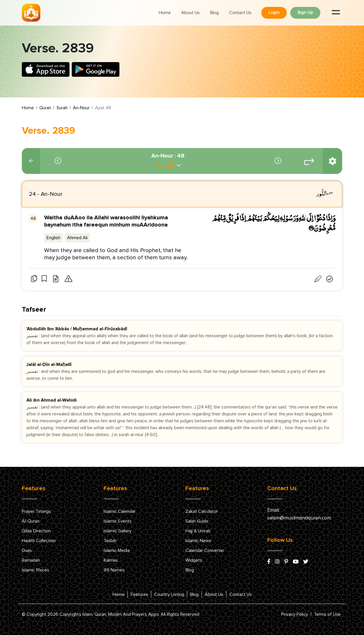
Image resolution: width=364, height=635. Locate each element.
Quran (45, 108)
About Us (190, 13)
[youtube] (296, 562)
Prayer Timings (36, 511)
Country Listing (169, 594)
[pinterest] (286, 562)
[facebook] (269, 562)
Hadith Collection (39, 541)
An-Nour (81, 108)
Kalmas (111, 560)
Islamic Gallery (118, 531)
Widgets (194, 560)
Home (165, 13)
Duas (27, 550)
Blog (214, 13)
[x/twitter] (306, 562)
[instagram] (277, 562)
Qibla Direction (36, 531)
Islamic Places (35, 570)
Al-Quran (31, 521)
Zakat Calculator (202, 511)
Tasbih (110, 541)
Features (139, 594)
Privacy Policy (295, 614)
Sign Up (305, 13)
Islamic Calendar (120, 511)
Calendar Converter (205, 550)
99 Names (114, 570)
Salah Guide (197, 521)
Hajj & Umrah (198, 531)
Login (274, 13)
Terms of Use (327, 614)
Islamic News (198, 541)
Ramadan (31, 560)
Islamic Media (117, 550)
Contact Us (240, 13)
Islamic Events (118, 521)
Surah (62, 108)
